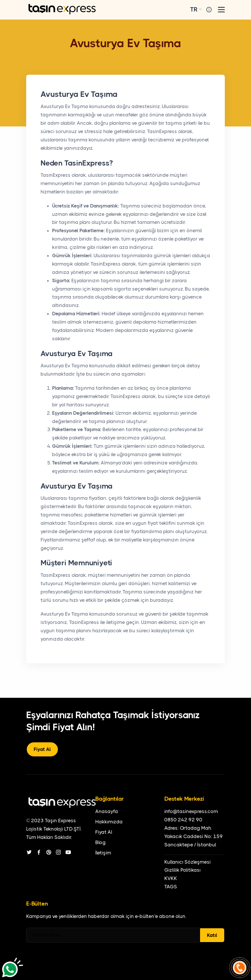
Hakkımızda (109, 822)
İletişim (103, 853)
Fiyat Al (42, 749)
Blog (100, 842)
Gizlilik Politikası (182, 870)
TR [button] (194, 9)
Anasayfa (107, 811)
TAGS (171, 887)
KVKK (171, 878)
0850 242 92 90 (183, 820)
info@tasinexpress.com (191, 811)
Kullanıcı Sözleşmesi (188, 862)
